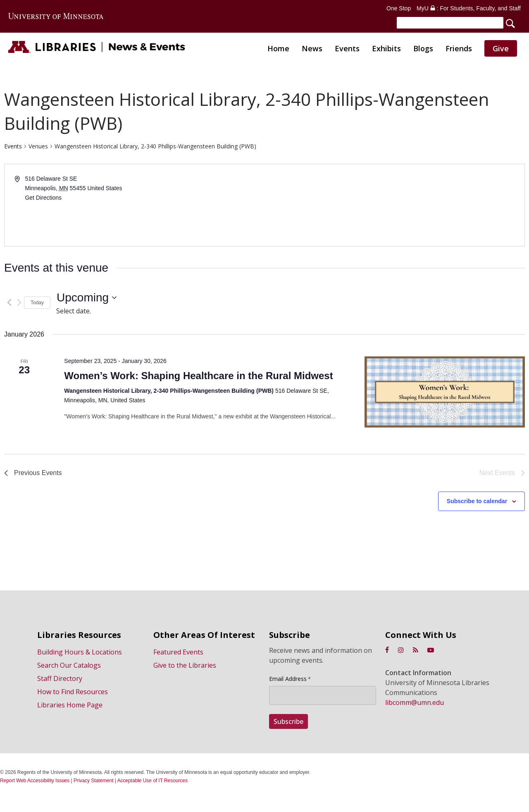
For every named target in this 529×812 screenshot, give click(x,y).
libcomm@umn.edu (415, 705)
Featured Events (178, 654)
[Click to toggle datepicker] (87, 300)
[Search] (450, 23)
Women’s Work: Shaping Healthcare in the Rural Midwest (198, 378)
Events (13, 149)
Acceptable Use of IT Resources (153, 781)
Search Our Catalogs (69, 667)
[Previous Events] (9, 305)
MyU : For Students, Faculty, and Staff (469, 8)
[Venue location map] (394, 208)
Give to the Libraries (185, 667)
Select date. (74, 313)
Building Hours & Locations (80, 654)
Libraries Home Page (70, 707)
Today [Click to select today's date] (37, 305)
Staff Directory (60, 681)
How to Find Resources (73, 694)
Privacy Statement (93, 781)
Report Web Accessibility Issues (35, 781)
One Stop (399, 8)
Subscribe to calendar (477, 504)
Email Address (290, 681)
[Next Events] (19, 305)
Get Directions (43, 200)
